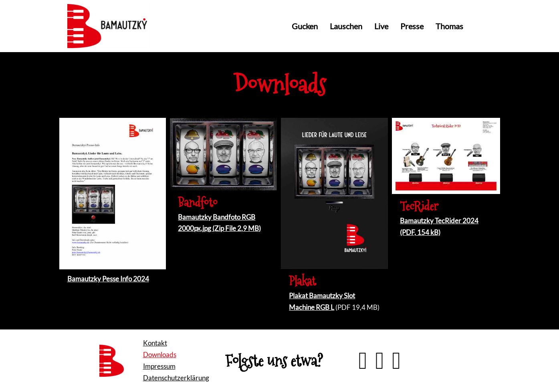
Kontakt (155, 343)
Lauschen (346, 26)
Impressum (159, 366)
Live (381, 26)
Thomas (449, 26)
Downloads (160, 355)
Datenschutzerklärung (176, 378)
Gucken (305, 26)
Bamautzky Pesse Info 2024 (108, 279)
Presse (412, 26)
